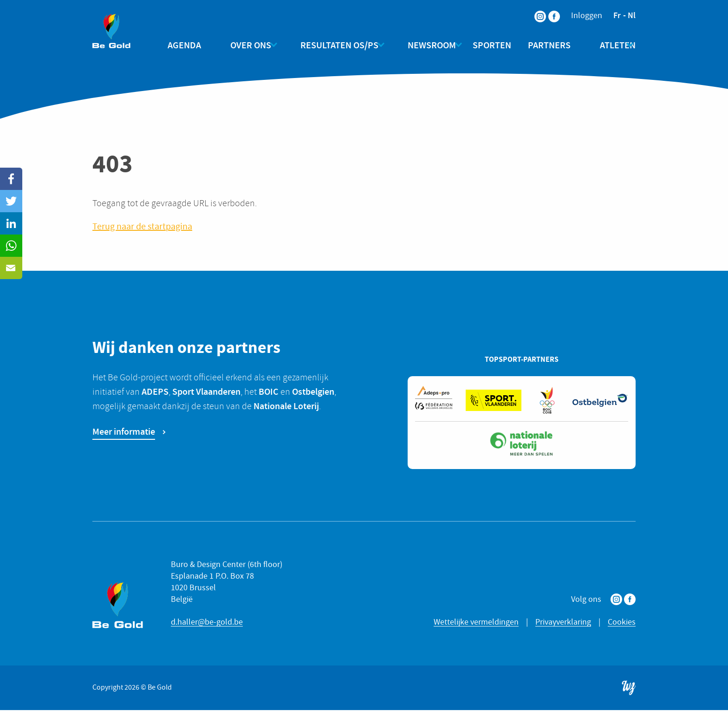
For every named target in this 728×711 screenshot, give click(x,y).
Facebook (630, 601)
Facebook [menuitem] (548, 10)
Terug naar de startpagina (142, 228)
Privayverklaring (563, 623)
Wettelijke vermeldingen (476, 623)
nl (632, 15)
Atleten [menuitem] (605, 45)
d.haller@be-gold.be (207, 623)
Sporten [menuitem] (488, 45)
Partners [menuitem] (545, 45)
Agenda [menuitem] (193, 45)
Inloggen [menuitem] (587, 16)
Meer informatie (124, 432)
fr (617, 15)
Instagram (616, 601)
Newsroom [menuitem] (423, 45)
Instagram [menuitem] (534, 10)
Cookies (622, 623)
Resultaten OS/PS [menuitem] (335, 45)
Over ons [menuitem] (251, 45)
